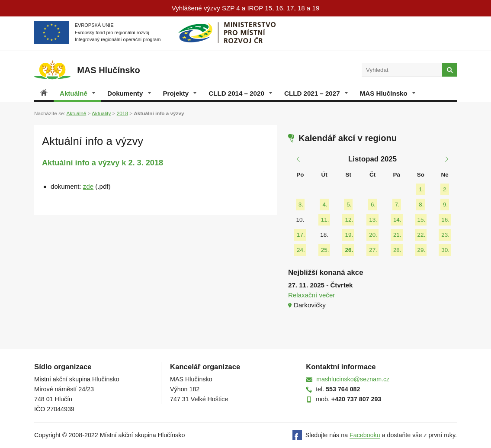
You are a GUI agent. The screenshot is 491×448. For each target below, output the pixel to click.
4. (325, 205)
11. (325, 220)
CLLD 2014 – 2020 (240, 93)
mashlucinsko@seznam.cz (353, 379)
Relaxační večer (311, 295)
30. (445, 250)
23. (445, 235)
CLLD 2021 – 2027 (316, 93)
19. (349, 235)
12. (349, 220)
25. (325, 250)
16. (445, 220)
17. (301, 235)
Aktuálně (77, 93)
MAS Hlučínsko (388, 93)
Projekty (180, 93)
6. (373, 205)
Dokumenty (129, 93)
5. (349, 205)
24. (301, 250)
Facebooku (365, 435)
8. (421, 205)
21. (397, 235)
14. (397, 220)
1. (421, 189)
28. (397, 250)
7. (397, 205)
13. (373, 220)
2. (445, 189)
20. (373, 235)
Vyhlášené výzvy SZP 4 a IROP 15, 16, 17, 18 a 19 (246, 8)
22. (422, 235)
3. (301, 205)
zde (88, 186)
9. (445, 205)
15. (422, 220)
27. (373, 250)
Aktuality (101, 113)
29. (422, 250)
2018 (122, 113)
